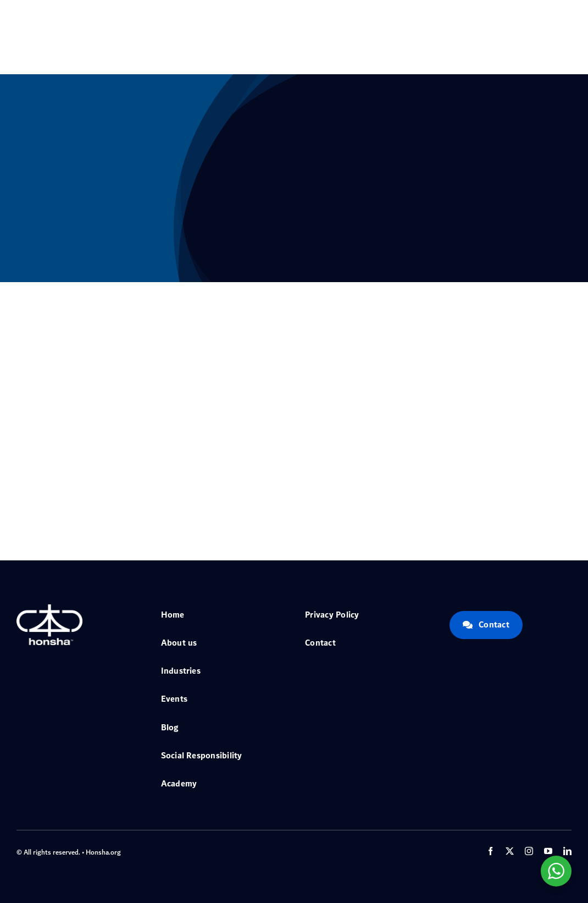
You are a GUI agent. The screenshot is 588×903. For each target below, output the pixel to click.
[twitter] (510, 851)
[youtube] (548, 851)
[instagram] (529, 851)
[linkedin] (567, 851)
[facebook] (490, 851)
